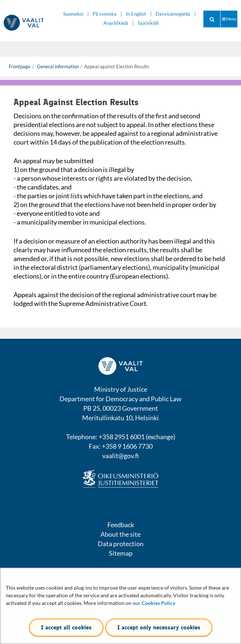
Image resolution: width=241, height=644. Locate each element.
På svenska (105, 14)
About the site (120, 534)
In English (136, 14)
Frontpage (20, 66)
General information (57, 66)
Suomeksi (73, 14)
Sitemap (121, 553)
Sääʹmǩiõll (148, 23)
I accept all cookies (66, 627)
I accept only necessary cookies (159, 627)
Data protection (121, 544)
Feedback (121, 525)
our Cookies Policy (154, 603)
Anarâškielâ (116, 23)
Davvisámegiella (173, 14)
